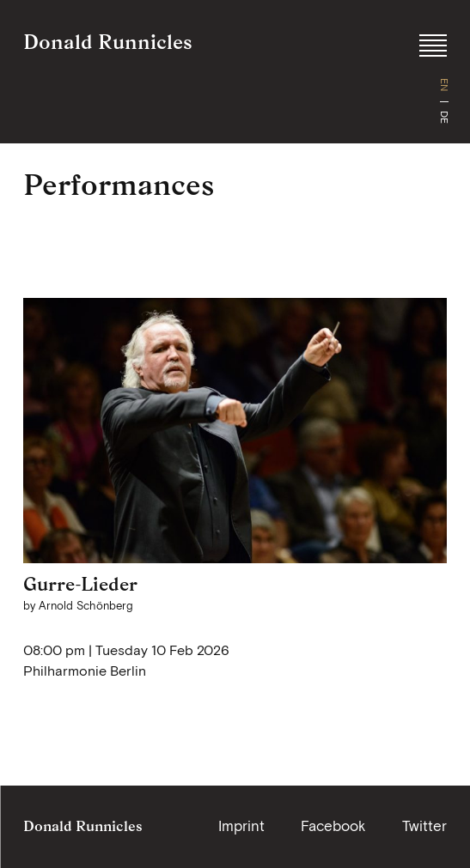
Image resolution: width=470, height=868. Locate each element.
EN (444, 85)
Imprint (241, 826)
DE (444, 117)
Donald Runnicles (108, 42)
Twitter (424, 826)
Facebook (333, 826)
